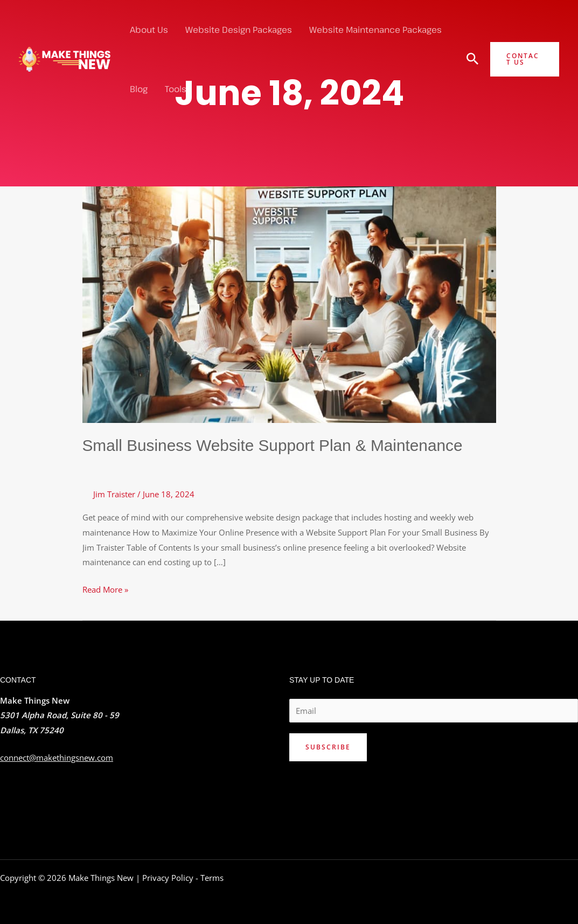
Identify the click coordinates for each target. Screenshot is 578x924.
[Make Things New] (65, 58)
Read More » (105, 588)
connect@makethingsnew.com (57, 757)
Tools (176, 89)
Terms (212, 877)
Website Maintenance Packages (375, 30)
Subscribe (328, 746)
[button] (525, 59)
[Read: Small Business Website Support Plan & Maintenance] (289, 303)
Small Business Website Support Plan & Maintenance (274, 445)
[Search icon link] (473, 60)
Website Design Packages (239, 30)
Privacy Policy (168, 877)
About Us (149, 30)
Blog (139, 89)
